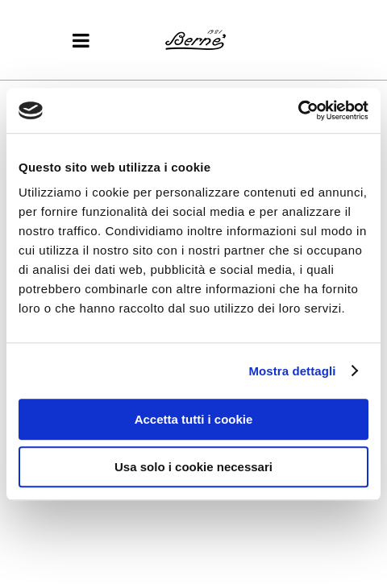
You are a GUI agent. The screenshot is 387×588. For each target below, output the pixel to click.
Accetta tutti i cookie (194, 419)
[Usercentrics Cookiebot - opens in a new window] (298, 110)
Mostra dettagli (292, 371)
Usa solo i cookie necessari (193, 467)
